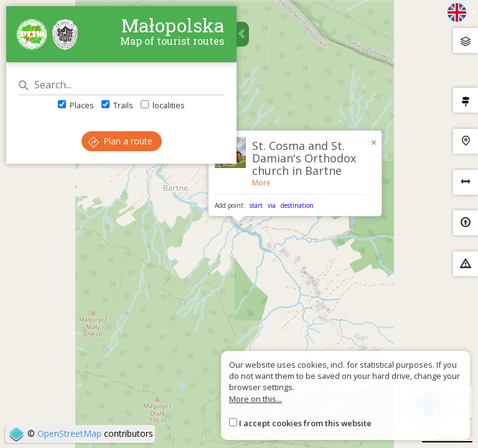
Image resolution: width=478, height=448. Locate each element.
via (272, 205)
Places (76, 105)
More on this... (255, 399)
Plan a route (120, 141)
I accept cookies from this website (305, 423)
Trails (117, 105)
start (256, 205)
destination (297, 205)
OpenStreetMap (69, 433)
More (261, 183)
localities (163, 105)
